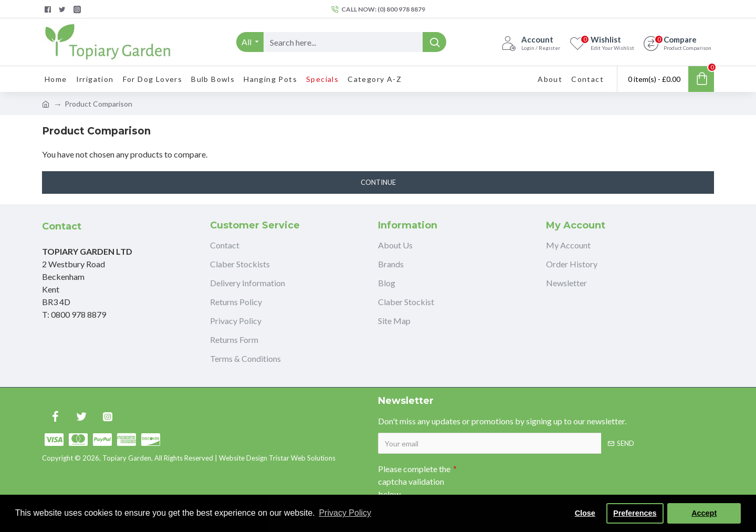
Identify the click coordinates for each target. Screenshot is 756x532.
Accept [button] (704, 513)
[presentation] (530, 478)
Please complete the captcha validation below (414, 481)
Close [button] (585, 513)
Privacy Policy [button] (345, 513)
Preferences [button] (635, 513)
